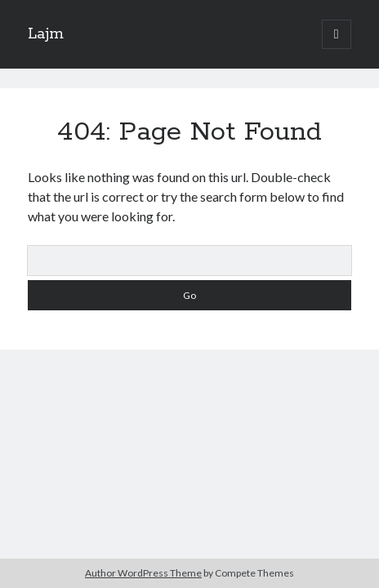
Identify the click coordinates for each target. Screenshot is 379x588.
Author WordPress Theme (143, 573)
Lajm (46, 34)
